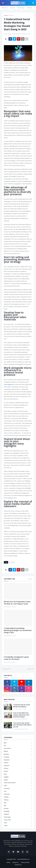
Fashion (18, 763)
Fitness (18, 771)
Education (18, 760)
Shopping (18, 811)
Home (6, 15)
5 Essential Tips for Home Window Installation (22, 706)
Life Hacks (18, 794)
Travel (18, 826)
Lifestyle (30, 8)
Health (18, 780)
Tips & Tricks (18, 820)
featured (18, 766)
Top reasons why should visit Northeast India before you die (22, 725)
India (18, 786)
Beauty (18, 751)
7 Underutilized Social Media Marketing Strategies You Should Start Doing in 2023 (18, 630)
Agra (18, 743)
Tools (18, 823)
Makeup (18, 800)
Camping (18, 757)
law (18, 791)
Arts (18, 746)
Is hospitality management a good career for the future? (16, 658)
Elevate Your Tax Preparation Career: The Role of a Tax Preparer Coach (17, 603)
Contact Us (18, 865)
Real (18, 803)
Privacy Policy (25, 862)
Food (18, 774)
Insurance (18, 789)
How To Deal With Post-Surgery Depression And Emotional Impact (21, 715)
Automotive (18, 748)
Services (18, 809)
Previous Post (7, 669)
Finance (12, 8)
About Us (16, 862)
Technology (21, 8)
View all (30, 579)
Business (5, 8)
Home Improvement (18, 783)
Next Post (30, 669)
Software (18, 814)
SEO (18, 806)
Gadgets (18, 777)
